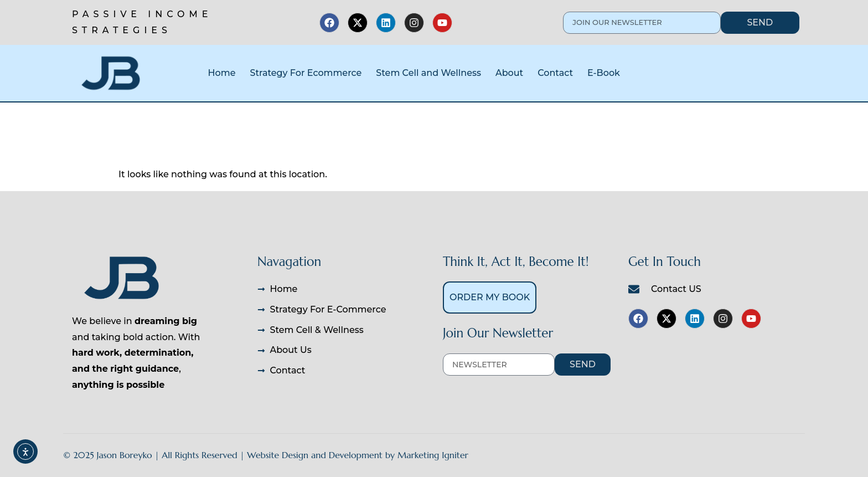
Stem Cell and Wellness (428, 73)
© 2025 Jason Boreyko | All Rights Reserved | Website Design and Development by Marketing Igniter (266, 455)
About (509, 73)
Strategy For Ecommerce (306, 73)
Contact (555, 73)
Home (222, 73)
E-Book (604, 73)
